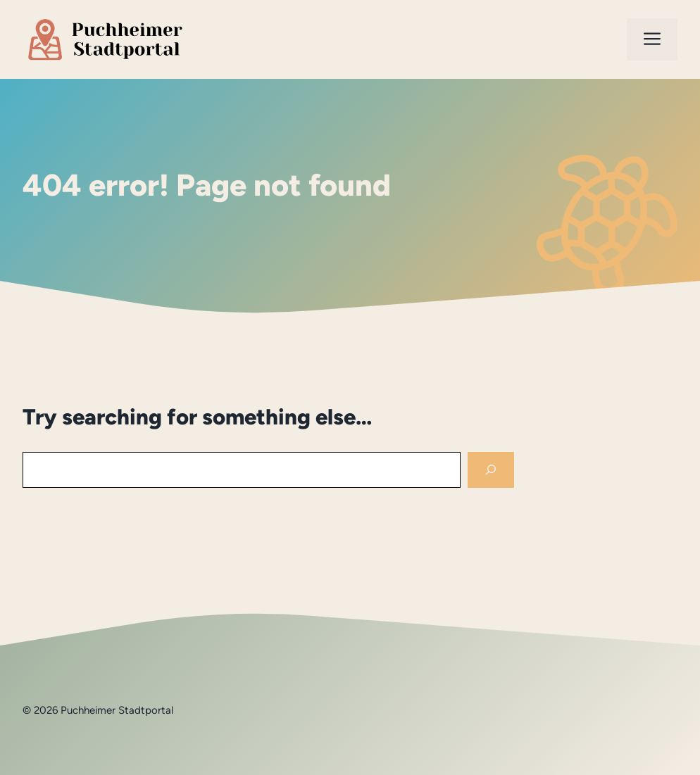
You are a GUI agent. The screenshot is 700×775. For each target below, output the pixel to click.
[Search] (491, 470)
